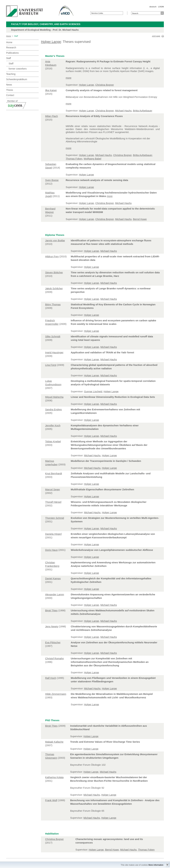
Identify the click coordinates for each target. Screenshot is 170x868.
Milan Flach (52, 116)
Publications (12, 53)
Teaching (11, 74)
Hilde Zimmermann (56, 694)
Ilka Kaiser (51, 90)
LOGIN (161, 7)
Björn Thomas (53, 304)
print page (156, 36)
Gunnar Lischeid (93, 391)
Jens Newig (52, 626)
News (9, 85)
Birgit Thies (51, 610)
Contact (10, 95)
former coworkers (18, 69)
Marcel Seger (53, 489)
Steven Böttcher (54, 272)
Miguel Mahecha (54, 397)
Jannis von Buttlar (55, 240)
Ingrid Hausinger (54, 352)
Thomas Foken (74, 159)
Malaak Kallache (54, 742)
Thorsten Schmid (55, 518)
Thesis (10, 90)
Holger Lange (51, 42)
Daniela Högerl (53, 534)
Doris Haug (51, 550)
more (69, 78)
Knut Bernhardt (54, 473)
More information (156, 865)
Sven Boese (52, 180)
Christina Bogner (105, 85)
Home (9, 36)
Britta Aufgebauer (143, 111)
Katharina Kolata (54, 777)
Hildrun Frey (52, 256)
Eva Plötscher (53, 642)
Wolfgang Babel (92, 159)
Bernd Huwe (140, 219)
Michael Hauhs (123, 111)
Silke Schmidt (53, 336)
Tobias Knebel (53, 441)
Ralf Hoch (51, 678)
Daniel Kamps (53, 578)
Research (11, 47)
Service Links (97, 13)
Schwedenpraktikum (17, 79)
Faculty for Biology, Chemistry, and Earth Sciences (46, 24)
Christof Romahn (55, 658)
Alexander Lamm (55, 594)
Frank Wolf (51, 800)
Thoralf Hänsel (53, 502)
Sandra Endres (53, 409)
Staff (16, 36)
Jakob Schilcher (54, 288)
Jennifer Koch (53, 425)
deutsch (153, 7)
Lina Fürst (51, 365)
